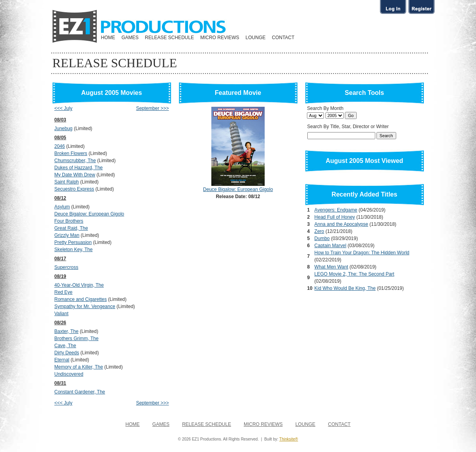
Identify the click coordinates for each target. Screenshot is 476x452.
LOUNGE (256, 38)
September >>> (152, 108)
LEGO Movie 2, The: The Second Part (354, 274)
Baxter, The (67, 331)
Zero (319, 231)
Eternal (62, 360)
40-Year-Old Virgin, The (79, 285)
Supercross (67, 267)
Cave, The (65, 346)
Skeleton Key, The (74, 250)
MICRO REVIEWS (220, 38)
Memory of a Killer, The (79, 367)
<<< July (64, 108)
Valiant (62, 314)
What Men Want (331, 267)
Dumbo (322, 238)
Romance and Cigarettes (81, 299)
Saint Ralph (67, 182)
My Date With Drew (75, 175)
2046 (60, 146)
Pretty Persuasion (73, 242)
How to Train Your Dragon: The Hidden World (362, 253)
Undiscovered (69, 374)
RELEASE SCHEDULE (169, 38)
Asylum (62, 207)
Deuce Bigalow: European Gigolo (89, 214)
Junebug (64, 129)
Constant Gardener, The (80, 392)
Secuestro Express (74, 189)
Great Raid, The (71, 228)
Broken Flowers (71, 153)
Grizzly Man (67, 235)
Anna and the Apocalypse (341, 224)
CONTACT (283, 38)
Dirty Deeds (67, 353)
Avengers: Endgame (336, 210)
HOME (108, 38)
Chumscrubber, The (75, 161)
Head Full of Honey (335, 217)
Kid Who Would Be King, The (345, 288)
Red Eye (64, 292)
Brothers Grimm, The (77, 339)
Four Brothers (69, 221)
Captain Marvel (330, 246)
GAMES (130, 38)
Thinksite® (289, 439)
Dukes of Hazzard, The (79, 168)
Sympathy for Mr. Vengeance (85, 306)
